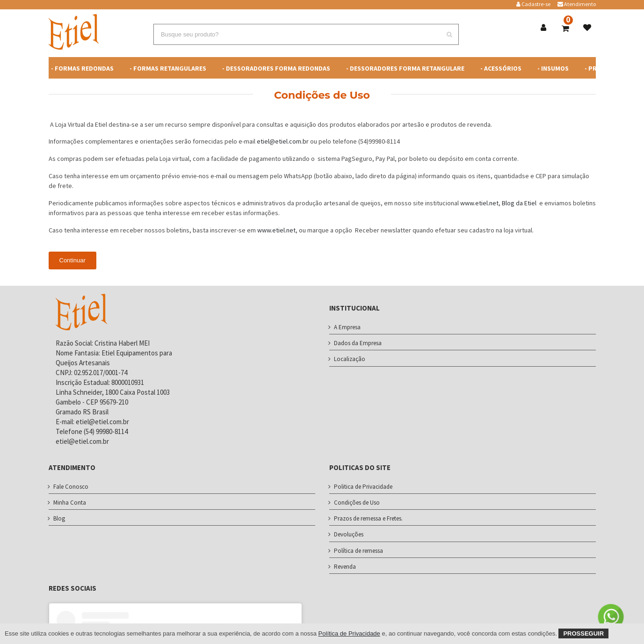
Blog (59, 518)
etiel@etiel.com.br (283, 141)
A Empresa (347, 327)
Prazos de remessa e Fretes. (368, 518)
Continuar (72, 260)
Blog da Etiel (520, 203)
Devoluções (349, 534)
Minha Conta (70, 503)
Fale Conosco (71, 487)
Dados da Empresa (358, 343)
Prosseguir (583, 633)
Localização (350, 359)
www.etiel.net (479, 203)
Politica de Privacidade (363, 487)
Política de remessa (358, 551)
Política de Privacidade (349, 633)
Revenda (345, 567)
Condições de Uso (357, 503)
